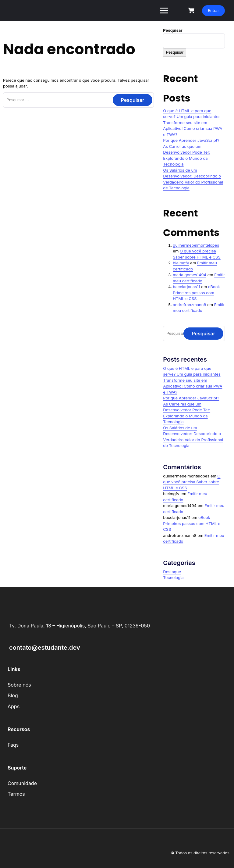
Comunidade (22, 783)
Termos (16, 794)
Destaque (172, 572)
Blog (13, 695)
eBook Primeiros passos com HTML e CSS (196, 293)
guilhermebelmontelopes (196, 245)
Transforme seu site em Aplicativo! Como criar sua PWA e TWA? (193, 129)
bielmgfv (181, 263)
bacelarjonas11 (186, 287)
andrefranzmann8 (189, 305)
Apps (14, 706)
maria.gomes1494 (190, 275)
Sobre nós (19, 685)
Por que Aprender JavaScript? (191, 140)
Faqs (13, 745)
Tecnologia (173, 577)
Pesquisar (173, 30)
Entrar (213, 10)
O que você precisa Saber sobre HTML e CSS (192, 482)
